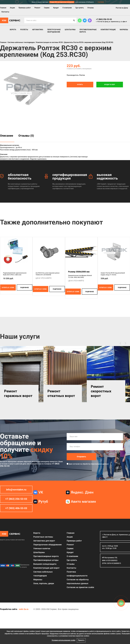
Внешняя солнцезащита (45, 564)
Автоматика (38, 30)
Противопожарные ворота (88, 31)
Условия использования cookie (64, 640)
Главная (3, 8)
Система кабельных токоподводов (43, 574)
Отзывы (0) (26, 136)
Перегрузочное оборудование (54, 31)
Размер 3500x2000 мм (79, 272)
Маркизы (124, 30)
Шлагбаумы (70, 30)
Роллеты (24, 30)
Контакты (5, 12)
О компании (67, 8)
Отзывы (91, 8)
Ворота (13, 30)
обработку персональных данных (95, 464)
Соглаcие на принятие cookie (80, 587)
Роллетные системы (43, 537)
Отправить (81, 457)
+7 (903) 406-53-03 (16, 508)
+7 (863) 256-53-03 (104, 19)
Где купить (80, 8)
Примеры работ (25, 8)
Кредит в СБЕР (110, 84)
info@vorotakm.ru (16, 490)
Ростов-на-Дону (122, 8)
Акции (12, 8)
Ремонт (37, 8)
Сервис (47, 8)
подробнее (25, 288)
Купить (80, 84)
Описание (7, 136)
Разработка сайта (9, 609)
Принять (81, 640)
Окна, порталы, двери (44, 583)
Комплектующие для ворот (46, 568)
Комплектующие (108, 30)
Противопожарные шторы (46, 560)
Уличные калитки (42, 548)
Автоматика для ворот (44, 541)
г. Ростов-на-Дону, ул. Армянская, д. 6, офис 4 (111, 22)
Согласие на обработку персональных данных (78, 581)
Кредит (56, 8)
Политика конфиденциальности (77, 574)
